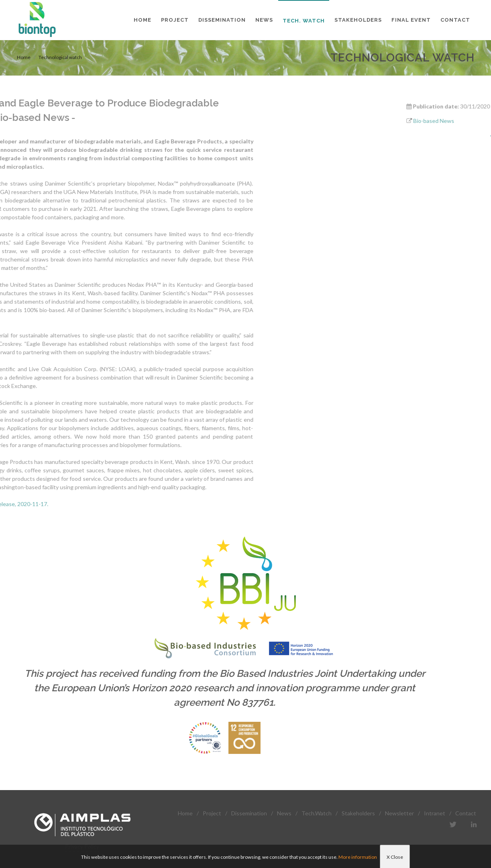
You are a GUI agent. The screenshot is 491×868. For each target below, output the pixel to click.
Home (24, 57)
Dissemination (249, 813)
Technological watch (60, 57)
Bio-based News (461, 121)
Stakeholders (358, 813)
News (284, 813)
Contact (466, 813)
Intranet (435, 813)
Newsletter (399, 813)
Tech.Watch (317, 813)
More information (358, 857)
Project (212, 813)
